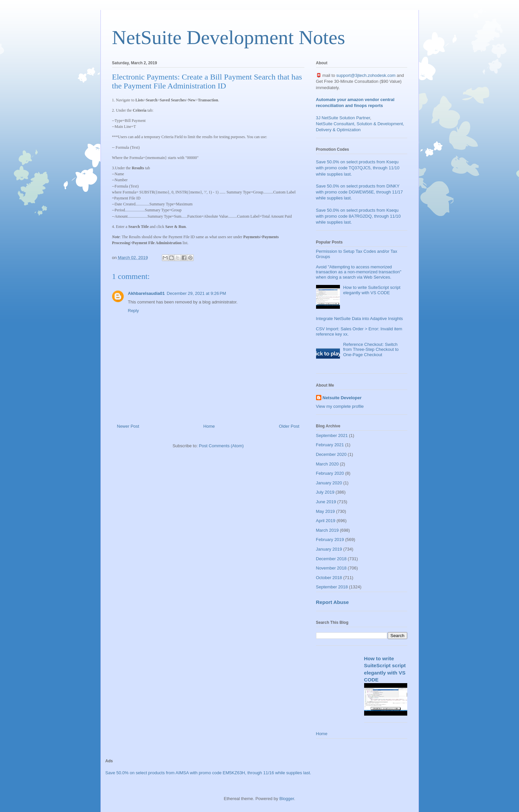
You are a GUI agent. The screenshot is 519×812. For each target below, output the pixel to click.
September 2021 (332, 435)
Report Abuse (332, 602)
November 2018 (331, 568)
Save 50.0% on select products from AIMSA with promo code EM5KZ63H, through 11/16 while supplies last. (208, 773)
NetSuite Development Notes (229, 37)
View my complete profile (340, 406)
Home (209, 426)
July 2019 (325, 492)
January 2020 (329, 483)
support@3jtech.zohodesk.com (366, 75)
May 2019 (325, 511)
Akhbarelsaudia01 (146, 293)
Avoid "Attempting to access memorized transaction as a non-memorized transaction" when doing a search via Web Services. (359, 272)
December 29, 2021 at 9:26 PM (196, 293)
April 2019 (326, 521)
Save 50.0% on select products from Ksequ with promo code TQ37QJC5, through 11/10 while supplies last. (358, 168)
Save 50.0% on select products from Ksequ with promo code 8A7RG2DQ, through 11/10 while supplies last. (358, 216)
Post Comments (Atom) (221, 446)
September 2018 (332, 587)
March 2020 (327, 464)
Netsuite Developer (342, 398)
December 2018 (331, 559)
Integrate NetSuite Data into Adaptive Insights (359, 319)
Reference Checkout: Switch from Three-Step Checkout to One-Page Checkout (371, 350)
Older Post (289, 426)
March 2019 (327, 530)
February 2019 (330, 540)
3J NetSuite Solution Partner (343, 118)
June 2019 (326, 502)
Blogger (287, 799)
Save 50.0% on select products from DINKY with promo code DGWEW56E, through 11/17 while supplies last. (359, 192)
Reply (133, 311)
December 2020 (331, 454)
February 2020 (330, 473)
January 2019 (329, 549)
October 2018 (329, 578)
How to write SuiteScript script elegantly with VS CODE (372, 290)
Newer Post (128, 426)
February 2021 (330, 445)
